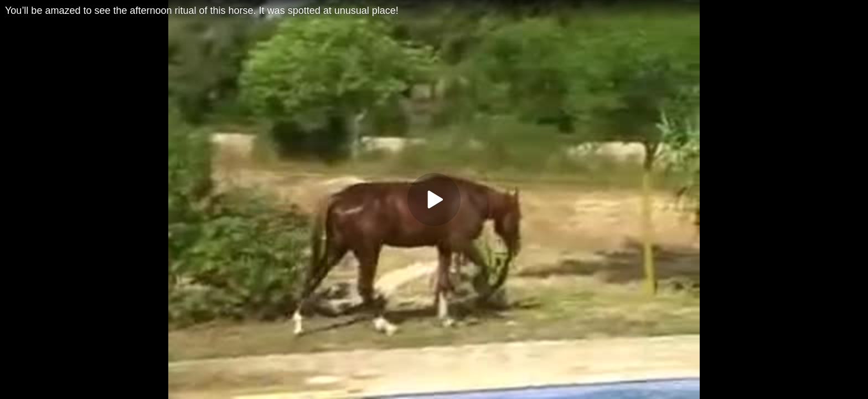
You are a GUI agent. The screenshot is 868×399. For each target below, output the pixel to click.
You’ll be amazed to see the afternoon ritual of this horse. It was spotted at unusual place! (202, 11)
